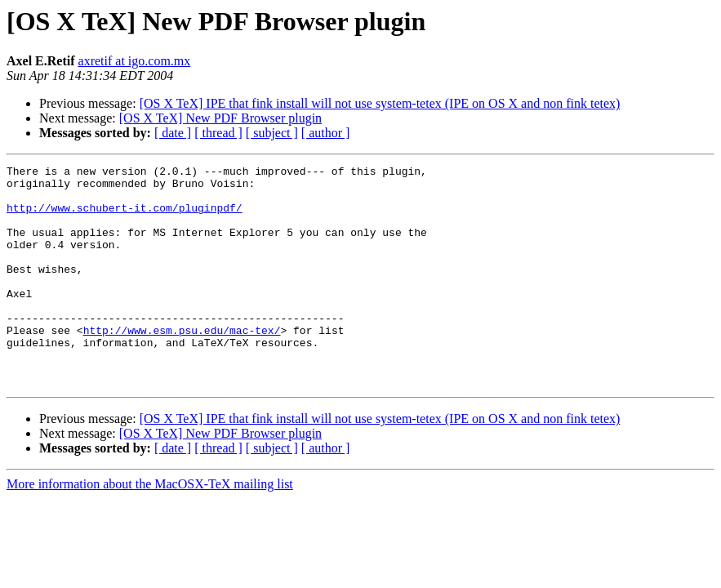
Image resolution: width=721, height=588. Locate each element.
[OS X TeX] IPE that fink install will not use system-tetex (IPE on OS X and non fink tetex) (380, 103)
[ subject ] (272, 133)
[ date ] (173, 133)
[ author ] (326, 133)
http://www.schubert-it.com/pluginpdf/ (125, 217)
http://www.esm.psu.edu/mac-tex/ (182, 364)
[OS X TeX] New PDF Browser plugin (220, 118)
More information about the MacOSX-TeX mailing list (150, 528)
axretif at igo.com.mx (135, 61)
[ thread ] (218, 133)
